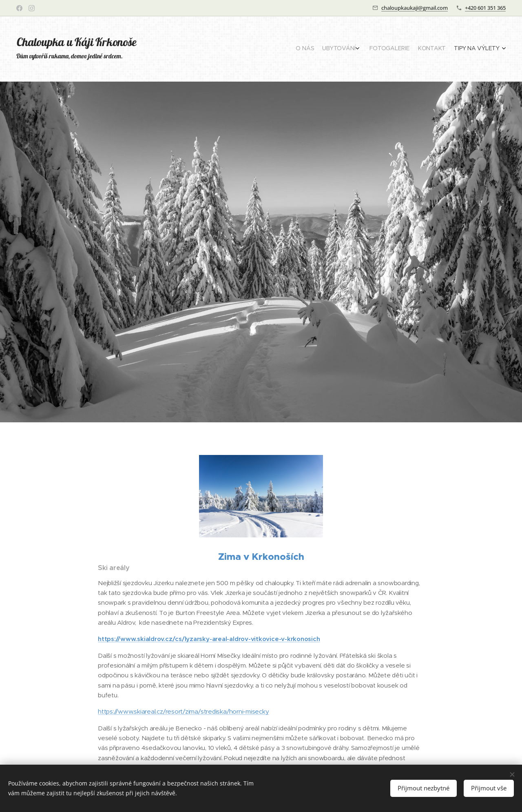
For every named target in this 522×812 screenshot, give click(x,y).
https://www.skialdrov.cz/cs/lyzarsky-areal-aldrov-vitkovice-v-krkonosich (209, 639)
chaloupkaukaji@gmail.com (415, 8)
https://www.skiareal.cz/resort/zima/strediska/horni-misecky (184, 711)
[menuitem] (462, 49)
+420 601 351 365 (485, 8)
